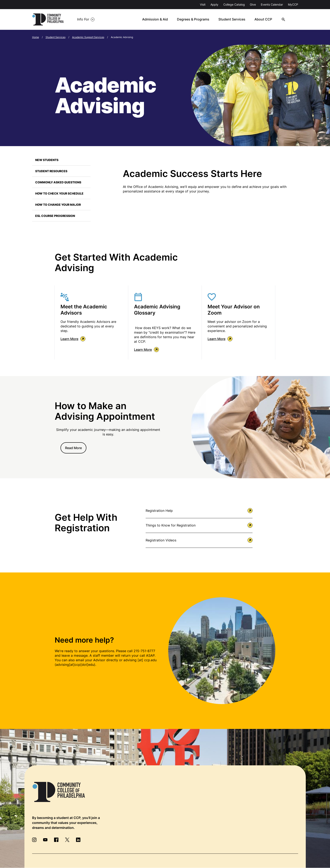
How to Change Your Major (58, 205)
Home (36, 37)
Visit (203, 4)
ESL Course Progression (55, 216)
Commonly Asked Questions (58, 182)
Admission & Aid (157, 19)
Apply (214, 4)
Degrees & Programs (195, 19)
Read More (73, 448)
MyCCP (293, 4)
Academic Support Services (88, 37)
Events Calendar (272, 4)
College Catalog (234, 4)
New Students (47, 160)
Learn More (73, 339)
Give (253, 4)
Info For (83, 19)
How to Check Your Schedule (59, 193)
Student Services (234, 19)
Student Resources (51, 171)
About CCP (265, 19)
